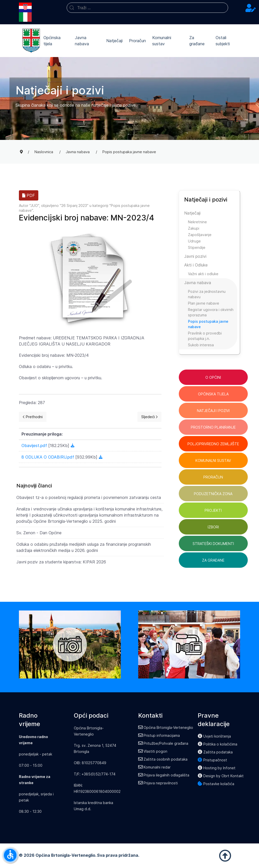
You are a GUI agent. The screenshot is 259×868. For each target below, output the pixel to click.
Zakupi (194, 228)
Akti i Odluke (196, 265)
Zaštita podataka (215, 752)
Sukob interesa (201, 345)
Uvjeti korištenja (214, 736)
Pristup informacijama (159, 735)
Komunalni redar (155, 767)
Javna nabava (82, 41)
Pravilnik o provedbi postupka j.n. (205, 336)
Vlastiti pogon (153, 751)
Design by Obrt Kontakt (221, 776)
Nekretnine (197, 222)
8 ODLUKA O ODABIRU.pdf (48, 457)
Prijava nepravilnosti (158, 783)
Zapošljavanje (200, 235)
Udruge (194, 241)
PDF (29, 195)
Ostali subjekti (223, 41)
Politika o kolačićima (217, 744)
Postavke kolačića (216, 784)
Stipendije (197, 247)
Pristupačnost (212, 760)
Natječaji (114, 41)
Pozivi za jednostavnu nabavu (207, 294)
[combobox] (148, 8)
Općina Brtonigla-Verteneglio (166, 727)
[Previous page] (33, 417)
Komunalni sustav (162, 41)
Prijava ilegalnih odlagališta (164, 775)
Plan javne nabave (204, 303)
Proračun (137, 41)
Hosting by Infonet (217, 768)
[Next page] (149, 417)
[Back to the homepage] (31, 41)
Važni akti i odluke (203, 274)
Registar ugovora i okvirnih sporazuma (211, 312)
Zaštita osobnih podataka (163, 759)
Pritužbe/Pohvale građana (163, 743)
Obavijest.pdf (35, 446)
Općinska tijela (52, 41)
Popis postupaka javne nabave (208, 324)
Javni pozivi (195, 256)
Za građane (197, 41)
